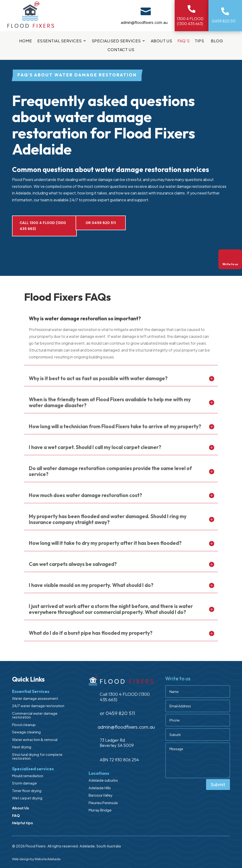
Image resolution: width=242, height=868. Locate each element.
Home (26, 41)
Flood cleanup (24, 725)
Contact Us (121, 50)
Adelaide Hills (100, 788)
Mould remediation (28, 776)
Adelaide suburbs (103, 780)
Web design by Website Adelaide (36, 859)
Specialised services (116, 41)
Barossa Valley (101, 795)
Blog (217, 41)
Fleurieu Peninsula (103, 803)
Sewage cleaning (26, 732)
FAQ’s (184, 41)
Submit (218, 784)
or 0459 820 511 (101, 223)
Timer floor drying (27, 791)
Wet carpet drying (27, 798)
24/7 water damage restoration (38, 706)
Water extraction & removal (35, 739)
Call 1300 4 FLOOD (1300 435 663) (43, 226)
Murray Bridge (100, 810)
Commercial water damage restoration (35, 715)
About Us (162, 41)
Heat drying (22, 747)
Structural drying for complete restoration (37, 756)
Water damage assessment (35, 698)
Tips (200, 41)
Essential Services (60, 41)
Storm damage (24, 783)
